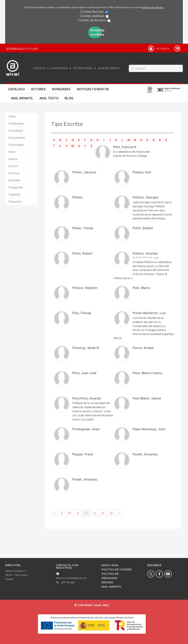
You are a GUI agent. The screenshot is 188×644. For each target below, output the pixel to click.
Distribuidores (83, 68)
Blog (69, 98)
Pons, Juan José (84, 373)
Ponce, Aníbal (143, 348)
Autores (38, 89)
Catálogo (16, 89)
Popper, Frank (83, 454)
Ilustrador (14, 180)
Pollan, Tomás (83, 228)
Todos (12, 116)
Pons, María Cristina (147, 373)
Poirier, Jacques (84, 172)
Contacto (39, 68)
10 (70, 513)
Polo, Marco (141, 288)
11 (78, 513)
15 (111, 513)
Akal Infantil (22, 98)
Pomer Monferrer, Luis (149, 313)
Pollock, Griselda (145, 254)
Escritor (13, 166)
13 (94, 513)
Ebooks (107, 583)
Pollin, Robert (143, 228)
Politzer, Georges (146, 198)
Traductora (15, 202)
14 (103, 513)
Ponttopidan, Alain (86, 429)
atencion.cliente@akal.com (71, 578)
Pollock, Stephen (85, 288)
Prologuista (16, 187)
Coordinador (16, 145)
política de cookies (153, 7)
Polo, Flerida (82, 313)
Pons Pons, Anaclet (87, 399)
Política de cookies (117, 570)
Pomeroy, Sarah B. (86, 348)
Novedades (61, 89)
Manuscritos (59, 68)
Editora (13, 159)
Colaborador (16, 124)
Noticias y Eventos (93, 89)
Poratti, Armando (145, 454)
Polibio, (78, 198)
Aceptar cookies (96, 32)
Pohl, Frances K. (125, 147)
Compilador (16, 131)
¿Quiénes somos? (108, 68)
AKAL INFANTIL (112, 587)
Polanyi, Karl (142, 172)
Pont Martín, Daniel (147, 399)
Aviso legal (110, 565)
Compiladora (17, 138)
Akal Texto (49, 98)
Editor (12, 152)
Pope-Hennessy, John (149, 429)
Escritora (14, 173)
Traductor (14, 194)
